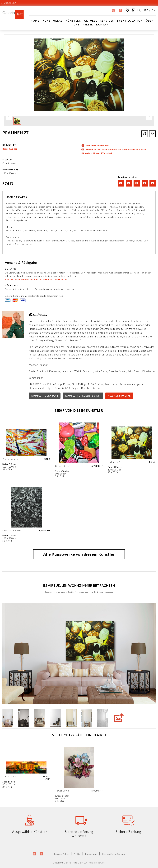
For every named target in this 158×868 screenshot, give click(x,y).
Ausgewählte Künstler (30, 831)
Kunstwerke (53, 21)
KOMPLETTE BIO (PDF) (45, 396)
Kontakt (103, 24)
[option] (79, 74)
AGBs (77, 854)
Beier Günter (10, 149)
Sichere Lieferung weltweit (79, 833)
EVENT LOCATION (130, 21)
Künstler (73, 21)
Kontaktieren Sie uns (113, 854)
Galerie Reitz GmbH (74, 862)
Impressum (91, 854)
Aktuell (91, 21)
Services (107, 21)
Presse (88, 24)
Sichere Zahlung (128, 831)
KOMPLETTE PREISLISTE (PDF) (83, 396)
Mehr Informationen (97, 145)
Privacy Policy (61, 854)
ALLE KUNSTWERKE (119, 396)
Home (35, 21)
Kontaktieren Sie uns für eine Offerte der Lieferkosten (36, 279)
